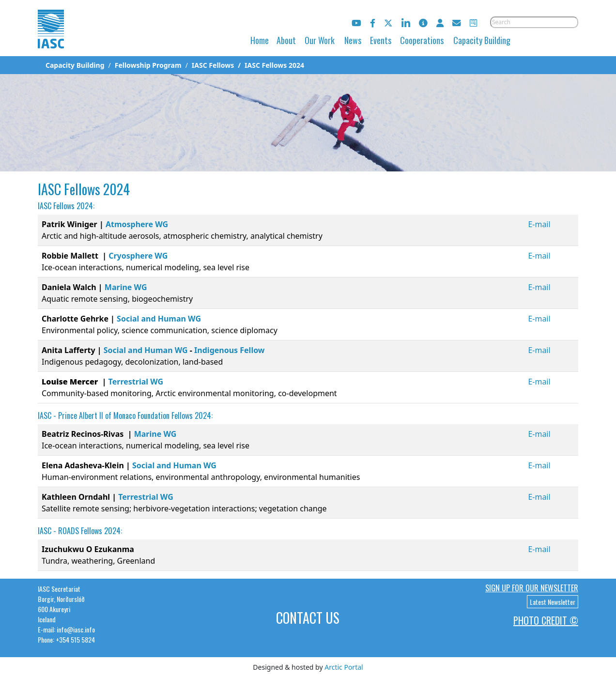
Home (260, 40)
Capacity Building (482, 40)
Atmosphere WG (137, 224)
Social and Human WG (159, 319)
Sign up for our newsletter (532, 588)
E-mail (539, 224)
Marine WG (126, 287)
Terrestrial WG (136, 382)
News (353, 40)
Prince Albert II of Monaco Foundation (114, 415)
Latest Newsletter (553, 602)
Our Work (320, 40)
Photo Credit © (546, 620)
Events (381, 40)
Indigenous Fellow (229, 350)
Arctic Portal (344, 667)
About (286, 40)
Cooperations (422, 40)
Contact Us (308, 618)
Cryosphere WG (138, 256)
